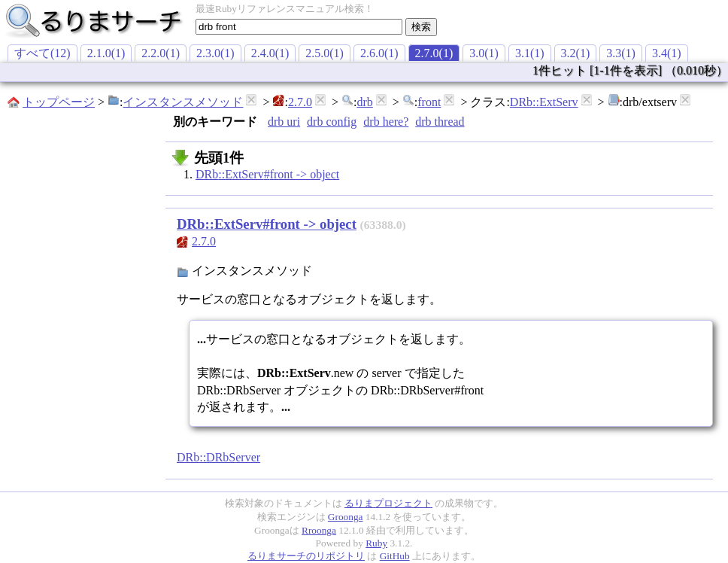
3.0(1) (484, 53)
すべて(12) (42, 53)
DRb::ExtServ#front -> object (267, 174)
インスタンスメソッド (183, 102)
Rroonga (319, 530)
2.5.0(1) (325, 53)
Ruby (376, 543)
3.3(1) (621, 53)
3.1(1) (530, 53)
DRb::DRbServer (218, 457)
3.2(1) (576, 53)
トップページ (59, 102)
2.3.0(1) (215, 53)
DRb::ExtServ (544, 102)
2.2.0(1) (161, 53)
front (429, 102)
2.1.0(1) (106, 53)
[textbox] (299, 27)
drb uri (284, 122)
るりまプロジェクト (388, 503)
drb (364, 102)
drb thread (440, 122)
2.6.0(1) (379, 53)
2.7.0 (300, 102)
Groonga (346, 517)
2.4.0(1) (270, 53)
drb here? (386, 122)
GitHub (395, 556)
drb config (332, 122)
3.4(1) (667, 53)
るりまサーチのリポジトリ (306, 556)
